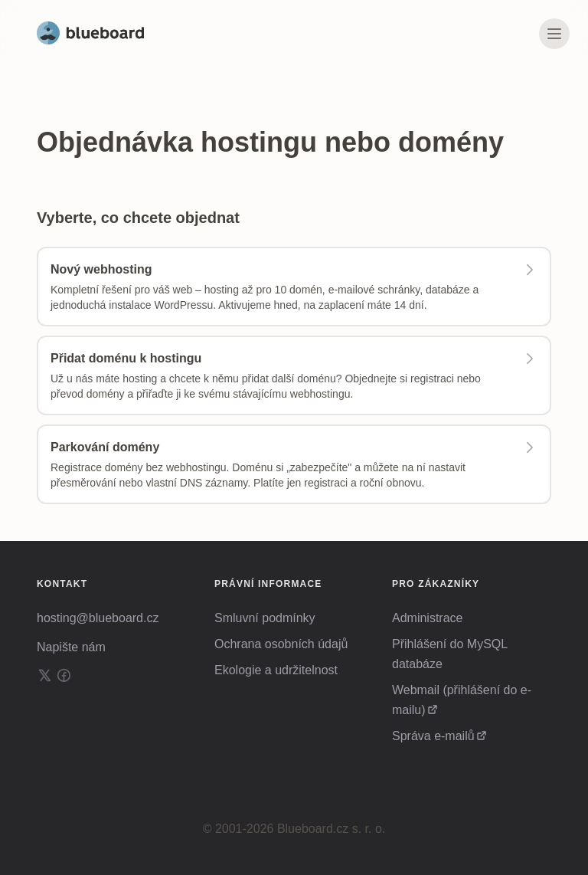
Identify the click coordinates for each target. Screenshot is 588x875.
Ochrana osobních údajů (281, 644)
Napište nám (71, 647)
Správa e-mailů (433, 736)
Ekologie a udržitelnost (276, 670)
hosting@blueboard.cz (98, 618)
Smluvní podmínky (265, 618)
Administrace (427, 618)
